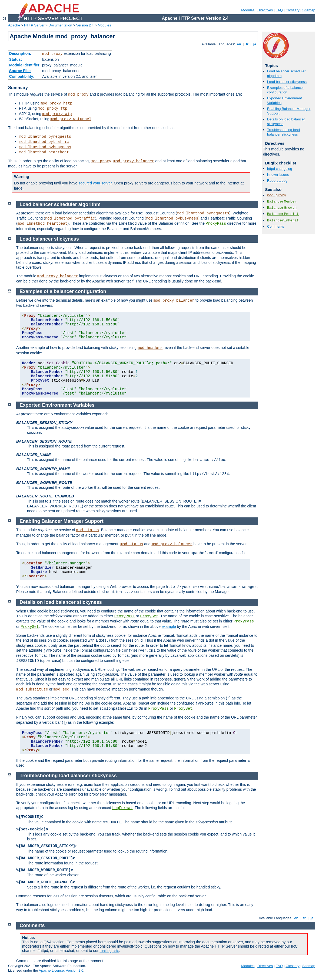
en (239, 44)
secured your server (95, 183)
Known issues (278, 175)
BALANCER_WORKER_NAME (43, 469)
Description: (20, 53)
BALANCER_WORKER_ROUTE (44, 483)
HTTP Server (34, 25)
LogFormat (122, 808)
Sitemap (309, 10)
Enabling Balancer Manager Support (62, 521)
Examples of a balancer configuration (285, 90)
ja (255, 44)
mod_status (88, 530)
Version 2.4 (85, 25)
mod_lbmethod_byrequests (45, 137)
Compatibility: (22, 76)
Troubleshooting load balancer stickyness (283, 132)
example (169, 627)
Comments (276, 226)
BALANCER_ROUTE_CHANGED (45, 496)
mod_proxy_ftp (53, 109)
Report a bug (277, 181)
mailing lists (109, 951)
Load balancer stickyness (287, 82)
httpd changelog (280, 169)
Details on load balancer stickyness (61, 602)
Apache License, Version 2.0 (61, 970)
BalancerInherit (283, 220)
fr (247, 44)
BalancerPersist (283, 214)
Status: (16, 59)
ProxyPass (216, 224)
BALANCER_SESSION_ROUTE (44, 441)
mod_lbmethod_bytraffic (44, 142)
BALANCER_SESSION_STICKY (44, 423)
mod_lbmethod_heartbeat (44, 152)
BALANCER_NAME (34, 455)
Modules (248, 10)
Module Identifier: (25, 65)
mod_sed (62, 689)
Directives (265, 10)
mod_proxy (52, 54)
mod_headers (150, 348)
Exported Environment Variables (57, 405)
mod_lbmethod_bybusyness (45, 147)
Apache (14, 25)
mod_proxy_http (57, 103)
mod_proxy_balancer (134, 161)
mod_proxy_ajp (57, 114)
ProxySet (149, 616)
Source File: (20, 71)
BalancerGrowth (282, 208)
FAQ (279, 10)
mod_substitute (32, 689)
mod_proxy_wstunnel (71, 119)
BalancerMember (282, 202)
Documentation (60, 25)
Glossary (292, 10)
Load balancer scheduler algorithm (60, 204)
